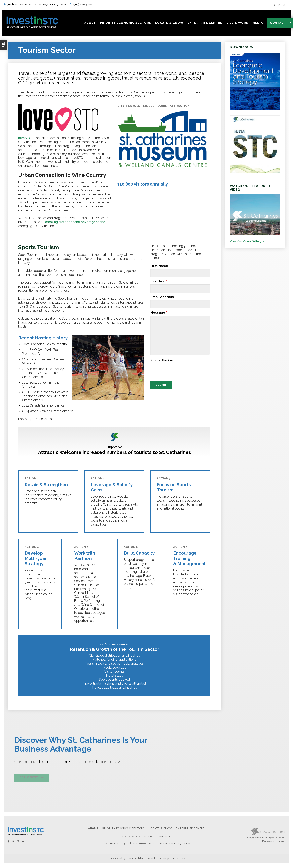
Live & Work (131, 838)
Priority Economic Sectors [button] (124, 24)
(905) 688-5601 (82, 4)
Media (149, 838)
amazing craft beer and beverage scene (75, 222)
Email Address (163, 297)
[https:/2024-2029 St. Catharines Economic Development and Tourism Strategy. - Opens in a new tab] (255, 109)
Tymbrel (281, 842)
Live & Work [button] (236, 24)
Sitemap (164, 860)
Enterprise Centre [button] (203, 24)
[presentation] (175, 370)
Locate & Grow (160, 829)
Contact (276, 24)
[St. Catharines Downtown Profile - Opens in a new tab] (255, 172)
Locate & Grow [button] (167, 24)
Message (159, 312)
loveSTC (25, 138)
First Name (160, 266)
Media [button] (256, 24)
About (93, 829)
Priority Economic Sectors (124, 829)
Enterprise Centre (190, 829)
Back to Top (180, 860)
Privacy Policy (118, 860)
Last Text (159, 281)
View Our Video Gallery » (247, 241)
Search (152, 860)
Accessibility (136, 860)
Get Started (29, 779)
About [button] (88, 24)
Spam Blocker (162, 360)
